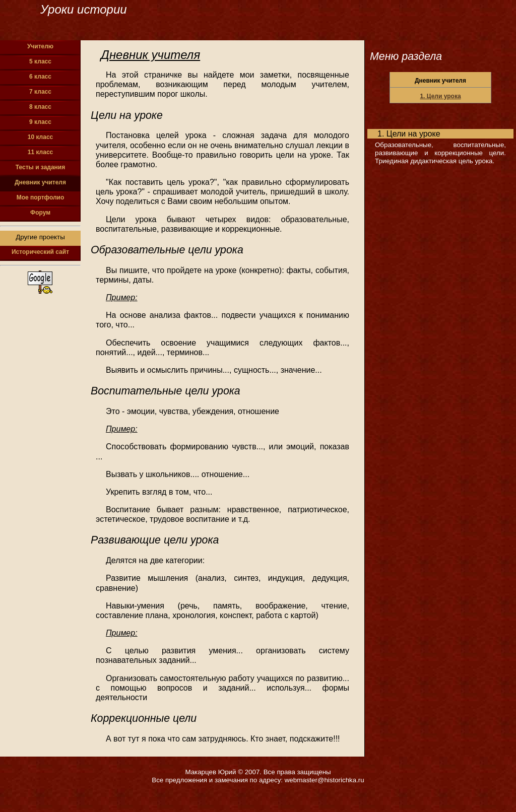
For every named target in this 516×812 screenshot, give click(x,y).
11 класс (40, 152)
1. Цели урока (440, 96)
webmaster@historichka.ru (325, 780)
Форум (40, 213)
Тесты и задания (41, 167)
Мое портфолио (41, 197)
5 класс (40, 61)
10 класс (40, 137)
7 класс (40, 92)
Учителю (40, 46)
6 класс (40, 77)
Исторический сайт (40, 252)
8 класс (40, 107)
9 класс (40, 122)
